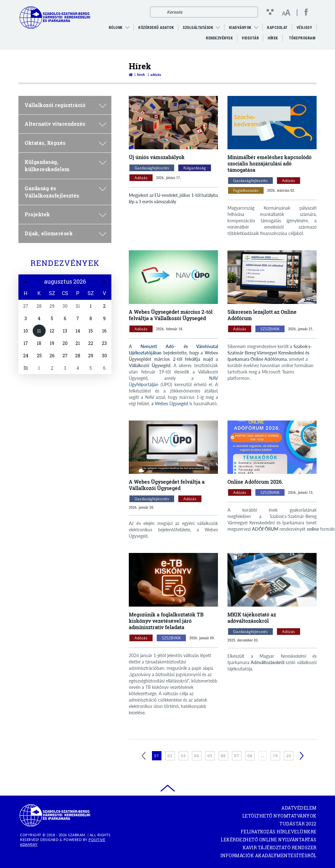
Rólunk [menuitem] (116, 28)
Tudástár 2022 (298, 824)
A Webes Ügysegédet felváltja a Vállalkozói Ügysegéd (167, 485)
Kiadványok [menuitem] (240, 28)
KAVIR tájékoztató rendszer (280, 848)
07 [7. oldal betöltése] (237, 756)
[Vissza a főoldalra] (131, 74)
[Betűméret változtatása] (286, 13)
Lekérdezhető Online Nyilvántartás (269, 840)
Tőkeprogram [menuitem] (303, 40)
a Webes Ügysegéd (170, 404)
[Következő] (302, 756)
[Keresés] (157, 12)
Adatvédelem (299, 808)
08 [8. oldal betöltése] (250, 756)
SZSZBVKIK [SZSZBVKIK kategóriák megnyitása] (270, 329)
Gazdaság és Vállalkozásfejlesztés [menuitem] (66, 192)
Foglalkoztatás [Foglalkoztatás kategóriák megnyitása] (246, 190)
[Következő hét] (104, 282)
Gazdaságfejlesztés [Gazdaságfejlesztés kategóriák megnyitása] (152, 168)
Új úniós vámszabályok (157, 157)
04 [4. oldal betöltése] (197, 756)
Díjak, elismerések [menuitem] (66, 233)
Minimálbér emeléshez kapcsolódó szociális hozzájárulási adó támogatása (269, 163)
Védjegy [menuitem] (305, 28)
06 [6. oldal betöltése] (223, 756)
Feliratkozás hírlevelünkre (279, 832)
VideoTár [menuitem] (250, 38)
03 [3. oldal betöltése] (183, 756)
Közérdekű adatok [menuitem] (156, 28)
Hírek (141, 74)
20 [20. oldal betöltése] (289, 756)
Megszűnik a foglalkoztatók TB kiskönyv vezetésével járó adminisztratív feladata (166, 621)
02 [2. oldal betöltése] (170, 756)
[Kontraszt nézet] (271, 12)
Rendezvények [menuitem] (219, 38)
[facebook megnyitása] (306, 12)
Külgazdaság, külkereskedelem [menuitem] (66, 165)
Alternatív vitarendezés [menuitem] (66, 124)
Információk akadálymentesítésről (269, 855)
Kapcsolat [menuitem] (277, 28)
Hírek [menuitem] (273, 38)
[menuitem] (128, 28)
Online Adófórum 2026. (255, 482)
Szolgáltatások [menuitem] (198, 28)
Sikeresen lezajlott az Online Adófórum (262, 315)
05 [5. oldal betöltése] (210, 756)
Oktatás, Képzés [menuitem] (66, 143)
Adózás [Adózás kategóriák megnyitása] (141, 178)
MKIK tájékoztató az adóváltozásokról (252, 618)
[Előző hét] (26, 282)
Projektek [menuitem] (66, 214)
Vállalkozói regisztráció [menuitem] (66, 105)
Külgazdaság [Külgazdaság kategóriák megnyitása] (195, 168)
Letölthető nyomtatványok (279, 816)
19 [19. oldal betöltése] (275, 756)
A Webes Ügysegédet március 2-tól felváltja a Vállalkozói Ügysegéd (171, 315)
